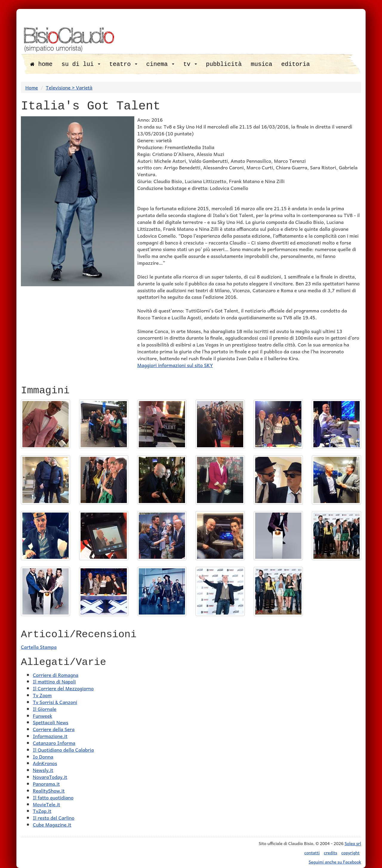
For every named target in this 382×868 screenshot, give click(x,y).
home (41, 64)
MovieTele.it (47, 804)
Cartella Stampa (39, 647)
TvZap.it (42, 811)
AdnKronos (45, 763)
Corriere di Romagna (56, 675)
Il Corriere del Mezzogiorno (63, 688)
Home (32, 87)
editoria (295, 64)
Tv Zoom (42, 695)
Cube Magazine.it (52, 824)
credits (331, 852)
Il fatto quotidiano (53, 797)
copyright (351, 852)
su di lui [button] (81, 64)
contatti (312, 852)
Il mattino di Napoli (54, 681)
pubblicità (224, 64)
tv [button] (190, 64)
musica (261, 64)
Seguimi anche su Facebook (335, 862)
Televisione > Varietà (69, 87)
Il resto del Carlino (54, 818)
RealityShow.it (49, 790)
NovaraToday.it (50, 777)
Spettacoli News (51, 722)
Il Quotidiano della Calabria (63, 750)
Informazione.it (50, 736)
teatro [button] (123, 64)
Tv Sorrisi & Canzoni (55, 702)
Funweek (43, 716)
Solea (353, 843)
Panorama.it (46, 784)
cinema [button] (160, 64)
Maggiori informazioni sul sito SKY (175, 365)
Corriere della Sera (54, 729)
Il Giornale (45, 709)
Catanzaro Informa (54, 743)
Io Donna (43, 756)
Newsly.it (43, 770)
